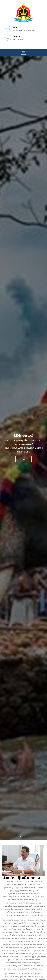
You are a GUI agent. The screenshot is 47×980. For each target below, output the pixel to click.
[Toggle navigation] (24, 52)
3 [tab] (26, 837)
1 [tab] (21, 837)
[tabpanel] (23, 448)
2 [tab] (24, 837)
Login (23, 459)
